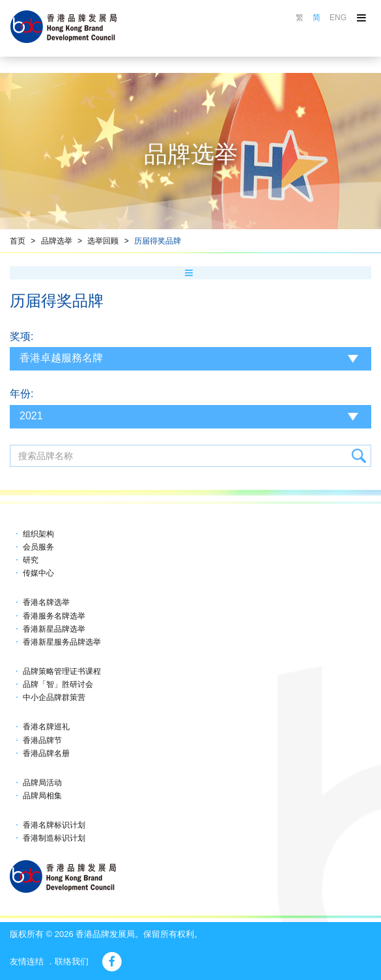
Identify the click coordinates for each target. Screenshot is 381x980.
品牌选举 (57, 241)
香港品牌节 (42, 740)
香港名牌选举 (46, 602)
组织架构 (38, 534)
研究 (31, 560)
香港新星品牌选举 (54, 629)
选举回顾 (103, 241)
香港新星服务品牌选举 (62, 642)
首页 (18, 241)
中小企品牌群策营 (54, 697)
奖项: (21, 336)
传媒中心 (38, 573)
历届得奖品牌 (158, 241)
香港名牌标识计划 (54, 825)
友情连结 (27, 961)
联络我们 (72, 961)
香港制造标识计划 (54, 838)
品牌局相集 (42, 796)
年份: (21, 394)
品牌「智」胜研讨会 (58, 684)
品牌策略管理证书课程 (62, 671)
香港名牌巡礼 (46, 727)
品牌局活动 (42, 783)
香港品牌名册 (46, 753)
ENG (338, 18)
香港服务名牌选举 (54, 616)
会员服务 (38, 547)
